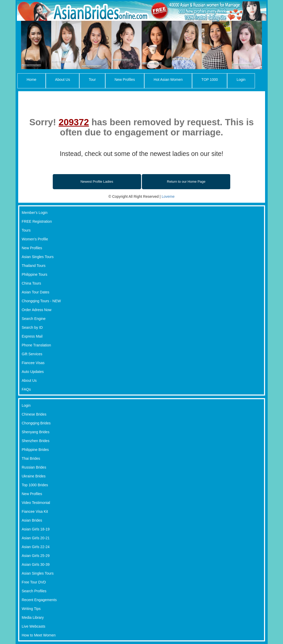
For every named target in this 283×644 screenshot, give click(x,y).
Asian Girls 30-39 (36, 564)
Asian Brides (32, 520)
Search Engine (34, 319)
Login (241, 80)
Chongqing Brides (36, 423)
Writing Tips (31, 609)
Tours (26, 230)
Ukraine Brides (34, 476)
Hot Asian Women (168, 80)
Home (32, 80)
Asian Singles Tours (38, 257)
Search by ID (32, 327)
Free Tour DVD (34, 582)
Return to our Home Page (186, 182)
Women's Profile (35, 239)
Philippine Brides (35, 450)
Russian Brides (34, 467)
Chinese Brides (34, 414)
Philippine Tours (35, 274)
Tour (92, 80)
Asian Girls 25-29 (36, 556)
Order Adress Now (37, 310)
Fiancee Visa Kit (35, 511)
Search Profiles (34, 591)
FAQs (26, 389)
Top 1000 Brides (35, 485)
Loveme (168, 196)
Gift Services (32, 354)
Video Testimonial (36, 503)
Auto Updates (33, 372)
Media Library (33, 617)
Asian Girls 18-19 (36, 529)
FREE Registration (37, 221)
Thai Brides (31, 458)
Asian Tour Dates (36, 292)
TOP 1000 (210, 80)
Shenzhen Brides (36, 441)
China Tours (31, 283)
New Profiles (125, 80)
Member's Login (35, 213)
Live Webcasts (34, 626)
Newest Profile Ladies (97, 182)
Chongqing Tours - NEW (41, 301)
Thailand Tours (34, 266)
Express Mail (32, 336)
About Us (63, 80)
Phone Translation (37, 345)
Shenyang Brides (36, 432)
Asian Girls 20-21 (36, 538)
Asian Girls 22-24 (36, 547)
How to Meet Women (39, 635)
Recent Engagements (39, 600)
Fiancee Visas (33, 363)
